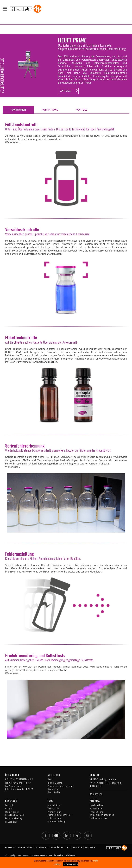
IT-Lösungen (11, 822)
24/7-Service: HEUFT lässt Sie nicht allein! (106, 784)
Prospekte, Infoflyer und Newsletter (60, 788)
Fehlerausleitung (14, 818)
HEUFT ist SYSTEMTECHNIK (19, 779)
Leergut (9, 805)
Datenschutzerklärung (50, 848)
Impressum (25, 848)
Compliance (75, 848)
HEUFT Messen (55, 783)
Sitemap (90, 848)
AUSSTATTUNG (50, 110)
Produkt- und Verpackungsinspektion (60, 813)
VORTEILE (82, 110)
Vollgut (9, 809)
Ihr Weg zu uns (13, 786)
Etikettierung (12, 812)
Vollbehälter (54, 809)
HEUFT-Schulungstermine (103, 779)
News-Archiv (54, 792)
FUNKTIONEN (18, 110)
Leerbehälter (54, 805)
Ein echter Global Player (18, 783)
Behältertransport (15, 815)
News (50, 779)
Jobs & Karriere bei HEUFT (19, 789)
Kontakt (10, 848)
